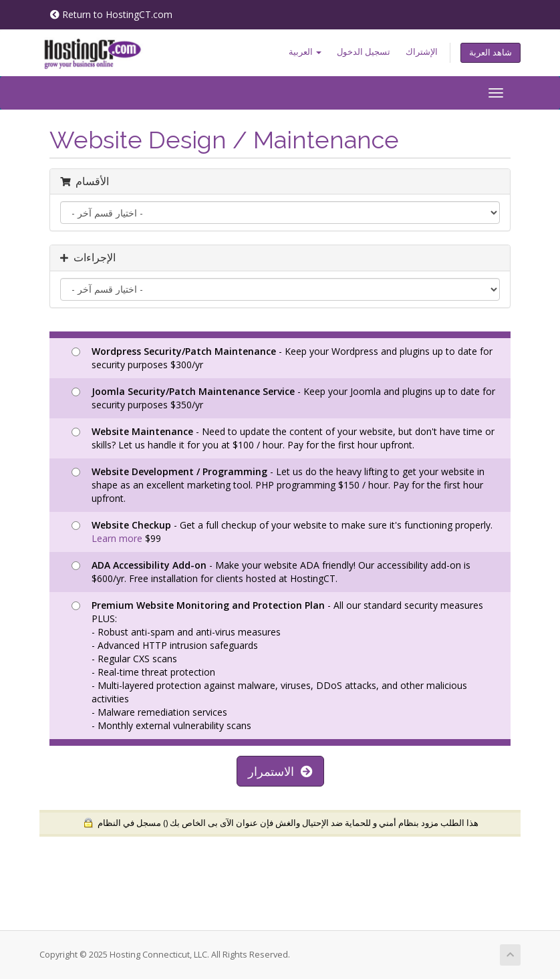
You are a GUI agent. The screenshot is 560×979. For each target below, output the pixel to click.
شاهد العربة (491, 52)
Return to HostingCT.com (111, 14)
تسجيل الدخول (364, 52)
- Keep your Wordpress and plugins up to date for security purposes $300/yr (282, 358)
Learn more (117, 538)
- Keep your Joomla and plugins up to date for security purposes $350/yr (283, 398)
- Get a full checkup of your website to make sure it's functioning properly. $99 (282, 532)
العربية (305, 52)
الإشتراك (422, 52)
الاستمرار (280, 771)
